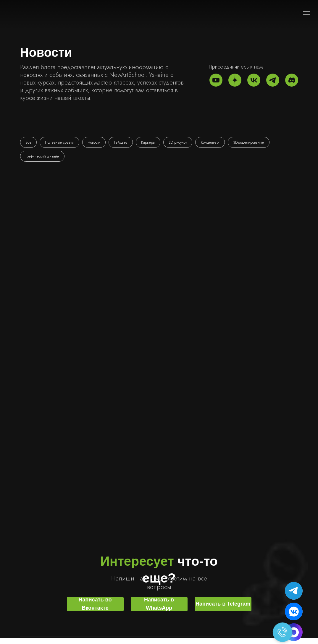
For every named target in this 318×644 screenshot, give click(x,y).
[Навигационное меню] (306, 13)
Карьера (150, 142)
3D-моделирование (252, 142)
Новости (95, 142)
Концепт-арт (213, 142)
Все (29, 142)
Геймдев (122, 142)
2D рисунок (180, 142)
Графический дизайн (43, 157)
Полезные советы (60, 142)
